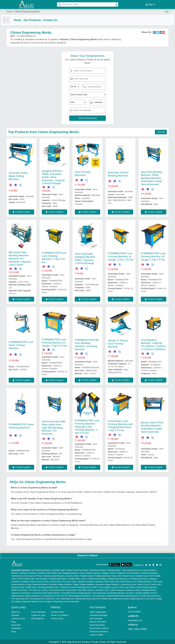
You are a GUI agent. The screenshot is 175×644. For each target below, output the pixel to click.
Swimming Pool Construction (42, 598)
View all (161, 132)
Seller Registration (98, 612)
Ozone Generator (72, 601)
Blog (13, 621)
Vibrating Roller (114, 570)
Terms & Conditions (60, 615)
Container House (28, 581)
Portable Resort (142, 576)
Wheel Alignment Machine (80, 596)
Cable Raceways (117, 590)
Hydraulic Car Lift (19, 576)
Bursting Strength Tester (49, 587)
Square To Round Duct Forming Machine (118, 343)
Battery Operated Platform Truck (30, 601)
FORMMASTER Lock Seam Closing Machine (21, 345)
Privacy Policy (57, 618)
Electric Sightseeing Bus (134, 598)
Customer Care (18, 618)
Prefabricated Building (97, 578)
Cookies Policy (57, 612)
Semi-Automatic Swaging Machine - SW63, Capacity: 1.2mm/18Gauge (86, 258)
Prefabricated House (139, 578)
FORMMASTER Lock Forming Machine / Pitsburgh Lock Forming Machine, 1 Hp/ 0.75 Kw (87, 426)
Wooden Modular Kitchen (146, 593)
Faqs (14, 631)
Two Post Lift (62, 596)
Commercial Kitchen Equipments (62, 590)
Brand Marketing (97, 625)
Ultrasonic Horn (102, 590)
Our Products (38, 19)
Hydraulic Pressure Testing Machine (75, 587)
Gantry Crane (143, 584)
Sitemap (15, 615)
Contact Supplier (21, 212)
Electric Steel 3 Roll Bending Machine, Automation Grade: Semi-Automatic (152, 427)
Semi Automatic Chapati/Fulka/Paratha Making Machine (116, 596)
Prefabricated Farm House (106, 576)
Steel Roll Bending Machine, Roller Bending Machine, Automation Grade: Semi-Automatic (152, 178)
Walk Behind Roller (98, 570)
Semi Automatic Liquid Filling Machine (109, 593)
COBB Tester (31, 587)
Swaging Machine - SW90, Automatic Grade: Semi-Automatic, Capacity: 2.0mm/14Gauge (54, 177)
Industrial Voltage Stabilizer (60, 584)
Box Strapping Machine (68, 573)
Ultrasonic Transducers (21, 593)
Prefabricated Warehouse (118, 578)
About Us (16, 612)
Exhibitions (16, 628)
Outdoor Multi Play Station (77, 570)
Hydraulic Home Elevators (128, 573)
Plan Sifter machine (86, 590)
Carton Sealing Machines (90, 573)
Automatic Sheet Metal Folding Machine (18, 176)
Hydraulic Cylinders (86, 581)
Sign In (150, 4)
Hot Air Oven (56, 581)
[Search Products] (58, 4)
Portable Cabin (59, 570)
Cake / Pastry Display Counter (105, 587)
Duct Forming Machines (82, 173)
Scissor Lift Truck (35, 576)
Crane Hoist (156, 584)
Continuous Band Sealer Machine (46, 593)
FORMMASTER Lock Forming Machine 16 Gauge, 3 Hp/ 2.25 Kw (121, 256)
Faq (167, 11)
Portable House (86, 576)
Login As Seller (96, 634)
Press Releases (38, 612)
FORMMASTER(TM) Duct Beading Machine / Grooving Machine (87, 344)
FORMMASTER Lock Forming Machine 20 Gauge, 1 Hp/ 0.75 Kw (54, 342)
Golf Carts (150, 598)
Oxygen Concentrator (54, 601)
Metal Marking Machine (147, 587)
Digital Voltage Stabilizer (84, 584)
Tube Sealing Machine (131, 570)
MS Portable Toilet (126, 576)
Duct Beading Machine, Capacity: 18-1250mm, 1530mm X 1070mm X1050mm (153, 344)
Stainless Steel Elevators (54, 576)
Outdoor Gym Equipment (111, 598)
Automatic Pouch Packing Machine (77, 593)
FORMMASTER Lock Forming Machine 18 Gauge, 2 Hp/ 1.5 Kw (153, 256)
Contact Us (56, 19)
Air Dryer (130, 593)
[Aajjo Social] (146, 564)
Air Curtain (42, 590)
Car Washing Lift (48, 596)
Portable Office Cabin (77, 578)
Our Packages (96, 618)
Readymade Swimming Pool (87, 598)
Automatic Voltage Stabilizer (107, 584)
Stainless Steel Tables (48, 573)
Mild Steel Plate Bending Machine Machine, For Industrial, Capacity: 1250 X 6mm (20, 258)
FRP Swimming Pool (20, 598)
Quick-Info (16, 625)
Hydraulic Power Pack (105, 581)
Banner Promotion (98, 621)
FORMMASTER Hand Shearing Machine (21, 426)
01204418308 (134, 611)
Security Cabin (72, 576)
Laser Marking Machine (41, 570)
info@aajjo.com (135, 620)
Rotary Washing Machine (37, 584)
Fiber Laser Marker (127, 587)
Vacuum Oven (43, 581)
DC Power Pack (69, 581)
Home (9, 11)
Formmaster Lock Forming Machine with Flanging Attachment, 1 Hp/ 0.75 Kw (120, 425)
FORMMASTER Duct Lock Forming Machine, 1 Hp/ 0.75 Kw (54, 257)
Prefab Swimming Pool (150, 596)
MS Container (42, 578)
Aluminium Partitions (28, 573)
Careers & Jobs (38, 615)
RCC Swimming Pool (65, 598)
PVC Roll (33, 590)
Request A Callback (87, 555)
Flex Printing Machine (142, 581)
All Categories (38, 618)
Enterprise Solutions (99, 631)
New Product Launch (99, 628)
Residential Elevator (149, 573)
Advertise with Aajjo (98, 615)
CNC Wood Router (124, 581)
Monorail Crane (18, 587)
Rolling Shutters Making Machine (25, 596)
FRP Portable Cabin (26, 578)
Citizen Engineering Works (27, 11)
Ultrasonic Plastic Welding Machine (141, 590)
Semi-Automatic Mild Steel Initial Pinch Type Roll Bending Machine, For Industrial (54, 427)
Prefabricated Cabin (58, 578)
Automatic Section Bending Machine (118, 174)
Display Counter (109, 573)
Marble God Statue (19, 590)
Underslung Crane (128, 584)
